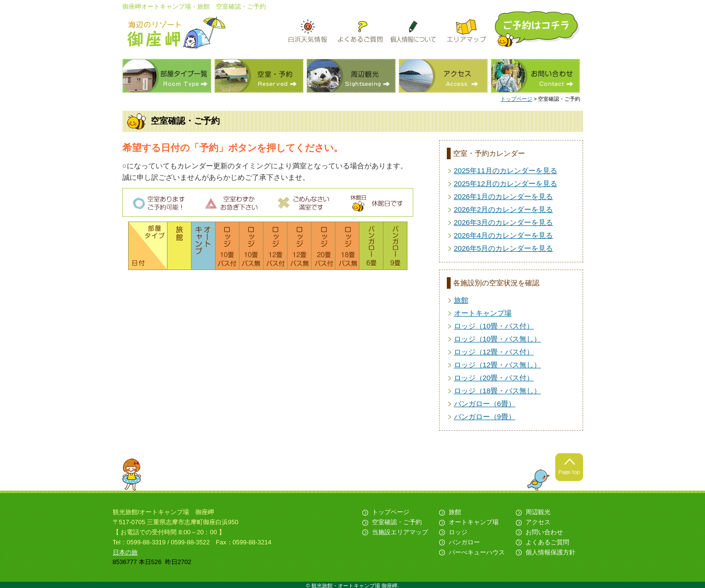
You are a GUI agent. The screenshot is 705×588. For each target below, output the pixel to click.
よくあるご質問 (547, 542)
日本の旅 (125, 552)
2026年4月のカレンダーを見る (504, 235)
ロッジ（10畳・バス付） (494, 326)
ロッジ (458, 532)
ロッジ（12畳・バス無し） (498, 365)
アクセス (443, 76)
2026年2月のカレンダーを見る (504, 209)
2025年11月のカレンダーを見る (506, 171)
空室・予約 (259, 76)
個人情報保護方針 (550, 552)
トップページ (516, 99)
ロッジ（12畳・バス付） (494, 352)
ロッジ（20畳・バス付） (494, 378)
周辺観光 (351, 76)
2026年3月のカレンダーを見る (504, 222)
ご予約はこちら (538, 29)
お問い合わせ (535, 76)
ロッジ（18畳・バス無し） (498, 391)
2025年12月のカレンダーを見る (506, 183)
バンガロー (464, 542)
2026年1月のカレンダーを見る (504, 196)
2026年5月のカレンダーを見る (504, 248)
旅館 (461, 300)
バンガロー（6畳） (485, 404)
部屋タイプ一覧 (167, 76)
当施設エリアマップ (400, 532)
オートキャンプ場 (483, 313)
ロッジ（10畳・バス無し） (498, 339)
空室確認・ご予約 (397, 522)
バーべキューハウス (477, 552)
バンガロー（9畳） (485, 417)
